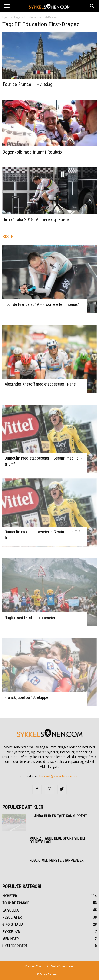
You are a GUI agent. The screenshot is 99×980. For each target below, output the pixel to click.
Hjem (6, 17)
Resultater (12, 918)
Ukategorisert (15, 946)
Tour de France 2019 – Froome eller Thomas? (42, 304)
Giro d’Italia (13, 925)
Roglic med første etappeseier (30, 618)
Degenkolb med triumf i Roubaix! (33, 152)
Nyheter (10, 896)
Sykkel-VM (11, 932)
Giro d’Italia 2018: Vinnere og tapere (36, 219)
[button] (92, 6)
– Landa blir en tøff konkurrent (58, 816)
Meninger (10, 939)
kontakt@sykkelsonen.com (59, 776)
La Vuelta (10, 910)
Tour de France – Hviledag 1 (29, 84)
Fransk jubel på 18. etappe (26, 697)
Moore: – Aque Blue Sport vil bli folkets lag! (57, 840)
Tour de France (16, 903)
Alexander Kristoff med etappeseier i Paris (40, 384)
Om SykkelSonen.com (60, 966)
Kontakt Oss (33, 966)
